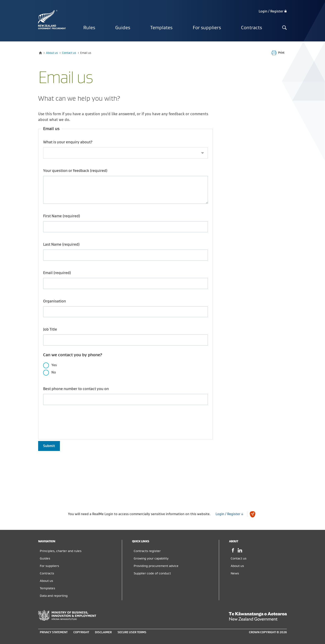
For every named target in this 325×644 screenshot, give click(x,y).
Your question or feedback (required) (75, 171)
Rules (89, 28)
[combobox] (126, 153)
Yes (54, 365)
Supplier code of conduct (152, 573)
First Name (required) (62, 216)
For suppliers (207, 28)
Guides (123, 28)
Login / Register (273, 11)
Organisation (55, 301)
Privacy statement (54, 632)
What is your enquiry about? (68, 142)
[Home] (40, 53)
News (235, 573)
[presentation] (75, 420)
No (54, 372)
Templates (161, 28)
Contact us (69, 53)
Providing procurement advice (156, 566)
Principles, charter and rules (61, 551)
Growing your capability (151, 558)
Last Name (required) (61, 245)
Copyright (81, 632)
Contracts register (147, 551)
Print (281, 53)
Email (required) (57, 273)
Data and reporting (54, 596)
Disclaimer (103, 632)
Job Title (50, 329)
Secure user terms (132, 632)
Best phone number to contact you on (76, 389)
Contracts (252, 28)
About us (52, 53)
